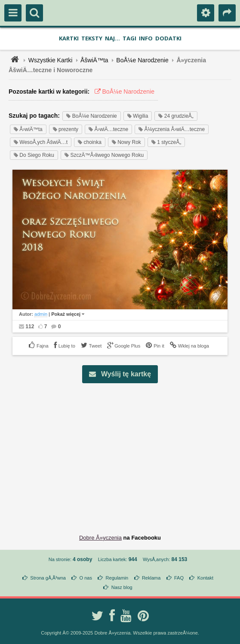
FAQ (179, 578)
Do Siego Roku (34, 155)
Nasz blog (122, 587)
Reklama (151, 578)
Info (146, 38)
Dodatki (168, 38)
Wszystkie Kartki (51, 60)
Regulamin (117, 578)
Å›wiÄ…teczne (108, 129)
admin (41, 314)
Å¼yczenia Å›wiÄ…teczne (172, 129)
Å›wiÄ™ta (28, 129)
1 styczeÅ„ (166, 142)
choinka (90, 142)
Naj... (112, 38)
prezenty (66, 129)
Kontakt (205, 578)
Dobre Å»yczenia (100, 538)
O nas (86, 578)
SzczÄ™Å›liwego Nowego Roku (104, 155)
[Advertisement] (125, 452)
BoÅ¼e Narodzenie (142, 60)
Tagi (129, 38)
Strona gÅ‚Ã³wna (48, 578)
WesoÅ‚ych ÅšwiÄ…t (41, 142)
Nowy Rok (126, 142)
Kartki (69, 38)
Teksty (92, 38)
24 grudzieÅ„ (176, 116)
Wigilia (138, 116)
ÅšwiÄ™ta (94, 60)
